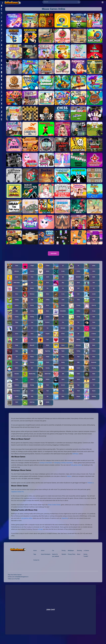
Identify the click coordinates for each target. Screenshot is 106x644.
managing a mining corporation (64, 466)
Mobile (44, 349)
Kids (28, 343)
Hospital (44, 337)
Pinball (44, 360)
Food (28, 326)
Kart (12, 343)
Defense (13, 309)
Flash (90, 320)
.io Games (87, 553)
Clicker (44, 297)
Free (59, 326)
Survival (59, 388)
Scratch (74, 371)
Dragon (59, 309)
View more (54, 256)
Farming (28, 320)
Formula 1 (44, 326)
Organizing (44, 354)
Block (43, 286)
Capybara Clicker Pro (18, 495)
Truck (74, 394)
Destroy (28, 309)
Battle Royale (13, 286)
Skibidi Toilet (44, 377)
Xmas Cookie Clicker (55, 508)
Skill (59, 377)
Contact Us (36, 563)
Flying (13, 326)
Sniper (90, 377)
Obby (28, 354)
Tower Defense (14, 394)
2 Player (44, 269)
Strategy (28, 388)
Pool (12, 366)
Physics (28, 360)
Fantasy (13, 320)
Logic (43, 343)
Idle (74, 337)
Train (43, 394)
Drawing (75, 309)
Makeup (75, 343)
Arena (90, 275)
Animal (44, 275)
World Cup (28, 405)
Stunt (43, 388)
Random (64, 557)
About (79, 557)
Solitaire (44, 383)
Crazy (74, 303)
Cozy (28, 303)
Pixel (74, 360)
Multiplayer (75, 349)
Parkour (90, 354)
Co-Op (59, 297)
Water (59, 400)
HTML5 (59, 337)
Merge (13, 349)
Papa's (59, 354)
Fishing (74, 320)
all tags (41, 532)
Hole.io (69, 479)
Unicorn (13, 400)
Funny (90, 326)
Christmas (28, 297)
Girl (12, 331)
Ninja (13, 354)
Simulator (13, 377)
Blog (59, 286)
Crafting (44, 303)
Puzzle (44, 366)
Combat (90, 297)
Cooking (13, 303)
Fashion (44, 320)
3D (74, 269)
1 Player (28, 269)
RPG (28, 371)
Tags (35, 557)
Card (74, 292)
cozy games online (27, 521)
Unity (28, 400)
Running (44, 371)
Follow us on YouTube (14, 582)
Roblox (13, 371)
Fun (74, 326)
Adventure (13, 275)
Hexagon (90, 331)
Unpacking (65, 521)
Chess (13, 297)
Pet (12, 360)
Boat (90, 286)
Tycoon (90, 394)
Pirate (59, 360)
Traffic (28, 394)
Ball (59, 280)
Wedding (90, 400)
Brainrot (28, 292)
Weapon (75, 400)
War (43, 400)
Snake (74, 377)
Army (28, 280)
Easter (44, 314)
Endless (74, 314)
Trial (59, 394)
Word (13, 405)
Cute (90, 303)
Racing (59, 366)
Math (90, 343)
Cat (89, 292)
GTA (28, 331)
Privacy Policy (72, 557)
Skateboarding (29, 377)
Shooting (90, 371)
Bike (28, 286)
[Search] (61, 2)
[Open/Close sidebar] (2, 2)
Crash (59, 303)
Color (74, 297)
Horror (13, 337)
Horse (28, 337)
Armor (13, 280)
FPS (59, 320)
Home (13, 269)
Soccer (28, 383)
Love (59, 343)
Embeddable (60, 314)
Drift (12, 314)
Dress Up (90, 309)
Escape (90, 314)
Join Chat (51, 612)
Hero (74, 331)
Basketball (75, 280)
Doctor (44, 309)
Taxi (89, 388)
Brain (13, 292)
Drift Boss (76, 457)
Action (90, 269)
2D (59, 269)
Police (90, 360)
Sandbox (59, 371)
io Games (90, 337)
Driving (28, 314)
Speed (74, 383)
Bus (43, 292)
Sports (90, 383)
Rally (74, 366)
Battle (90, 280)
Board (74, 286)
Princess (28, 366)
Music (90, 349)
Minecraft (28, 349)
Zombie (44, 405)
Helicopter (59, 331)
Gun (43, 331)
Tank (74, 388)
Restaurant (90, 366)
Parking (74, 354)
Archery (74, 275)
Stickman (13, 388)
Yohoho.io (91, 486)
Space (59, 383)
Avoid (43, 280)
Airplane (28, 275)
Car (59, 292)
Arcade (59, 275)
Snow (13, 383)
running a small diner (46, 466)
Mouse (59, 349)
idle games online (80, 468)
